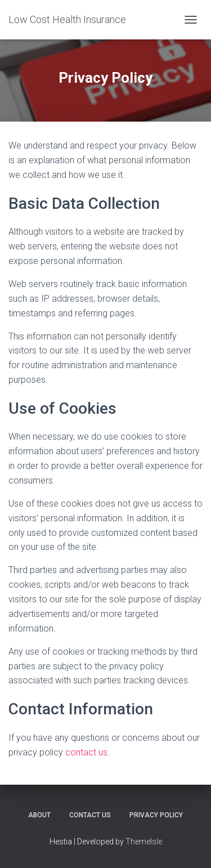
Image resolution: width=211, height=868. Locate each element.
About (39, 815)
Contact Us (90, 815)
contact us (86, 752)
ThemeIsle (144, 842)
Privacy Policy (156, 815)
